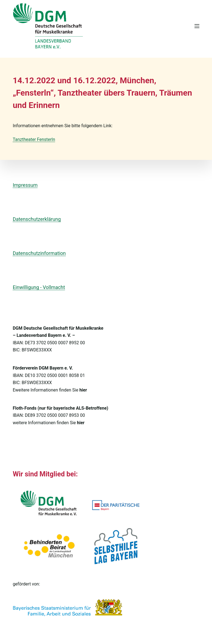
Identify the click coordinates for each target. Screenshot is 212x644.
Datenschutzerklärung (37, 219)
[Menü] (197, 26)
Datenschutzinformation (39, 253)
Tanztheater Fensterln (34, 139)
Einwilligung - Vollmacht (39, 287)
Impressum (25, 185)
